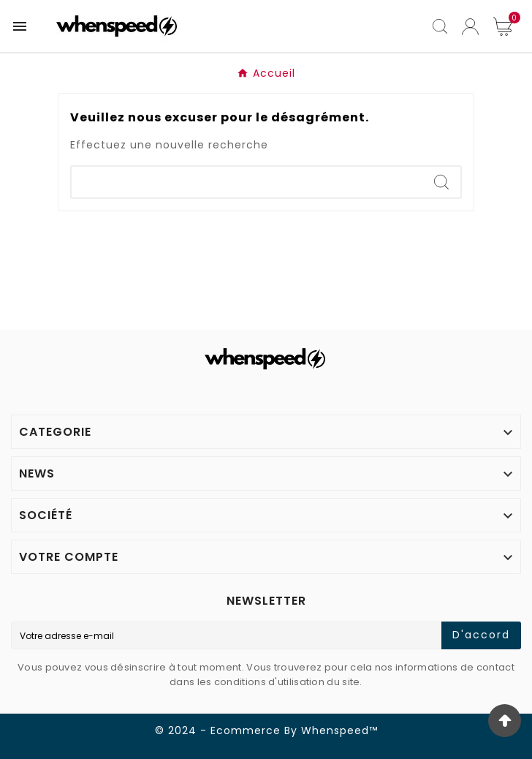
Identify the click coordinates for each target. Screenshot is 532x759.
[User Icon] (470, 27)
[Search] (247, 182)
